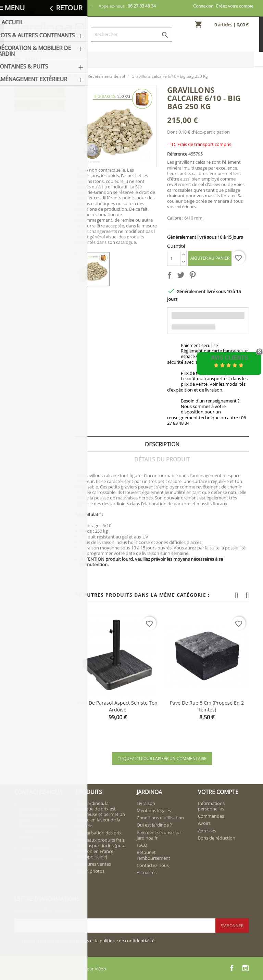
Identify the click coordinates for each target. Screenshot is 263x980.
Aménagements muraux (39, 179)
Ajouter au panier (210, 258)
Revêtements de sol (40, 199)
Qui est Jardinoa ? (154, 825)
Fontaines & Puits (37, 143)
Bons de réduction (217, 838)
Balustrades (39, 248)
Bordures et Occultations (35, 265)
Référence (177, 154)
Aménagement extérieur (34, 160)
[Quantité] (174, 258)
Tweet (182, 276)
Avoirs (204, 823)
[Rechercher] (131, 34)
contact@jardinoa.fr (42, 858)
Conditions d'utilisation (160, 818)
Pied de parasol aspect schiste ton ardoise (117, 706)
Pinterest (194, 276)
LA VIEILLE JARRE (36, 308)
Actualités (147, 872)
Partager (171, 276)
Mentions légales (154, 810)
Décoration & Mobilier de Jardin (38, 127)
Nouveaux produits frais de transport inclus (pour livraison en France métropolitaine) (101, 848)
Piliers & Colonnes (31, 232)
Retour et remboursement (153, 855)
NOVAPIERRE (32, 322)
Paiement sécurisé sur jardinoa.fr (159, 835)
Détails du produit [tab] (162, 459)
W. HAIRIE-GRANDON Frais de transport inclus (39, 355)
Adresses (207, 831)
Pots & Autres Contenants (33, 107)
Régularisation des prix (98, 833)
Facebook (232, 968)
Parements (37, 215)
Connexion (203, 6)
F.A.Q (142, 845)
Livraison (146, 803)
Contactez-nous (153, 865)
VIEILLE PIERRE (34, 335)
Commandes (211, 816)
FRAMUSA (29, 295)
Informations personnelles (211, 806)
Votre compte (218, 792)
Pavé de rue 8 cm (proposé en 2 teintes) (207, 706)
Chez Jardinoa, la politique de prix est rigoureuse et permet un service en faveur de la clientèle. (100, 814)
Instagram (246, 968)
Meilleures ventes (93, 864)
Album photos (90, 871)
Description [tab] (162, 444)
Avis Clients (229, 358)
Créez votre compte (235, 6)
